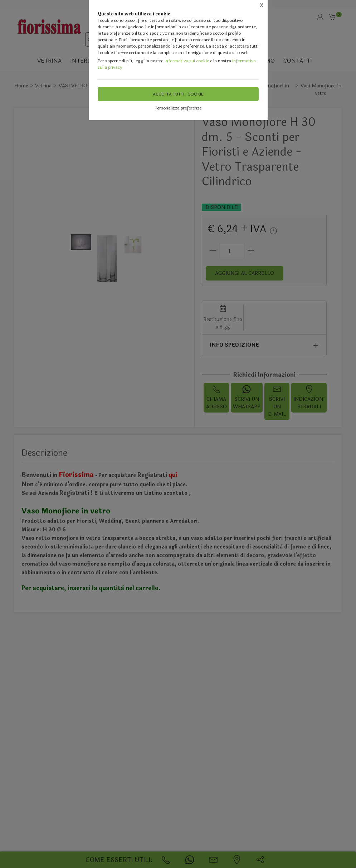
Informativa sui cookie (187, 61)
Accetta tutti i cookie (178, 94)
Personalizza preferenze (178, 108)
